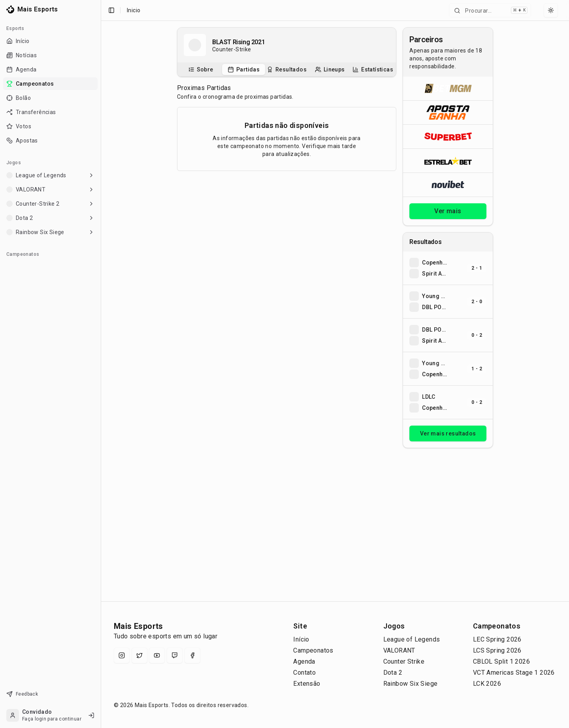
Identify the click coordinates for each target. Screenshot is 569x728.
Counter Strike (404, 661)
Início (301, 639)
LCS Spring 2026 (497, 650)
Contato (304, 673)
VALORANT (399, 650)
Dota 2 (393, 673)
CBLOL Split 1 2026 (501, 661)
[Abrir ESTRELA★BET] (448, 160)
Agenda (304, 661)
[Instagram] (122, 655)
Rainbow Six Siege (411, 684)
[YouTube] (157, 655)
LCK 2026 (487, 684)
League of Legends (412, 639)
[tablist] (287, 69)
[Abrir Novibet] (448, 185)
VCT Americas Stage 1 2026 (514, 673)
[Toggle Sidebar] (101, 364)
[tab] (201, 69)
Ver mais (448, 211)
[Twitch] (175, 655)
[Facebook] (192, 655)
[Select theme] (551, 10)
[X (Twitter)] (139, 655)
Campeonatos (313, 650)
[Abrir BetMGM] (448, 88)
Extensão (307, 684)
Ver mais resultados (448, 433)
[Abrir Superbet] (448, 136)
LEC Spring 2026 (497, 639)
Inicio (134, 10)
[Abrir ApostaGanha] (448, 112)
